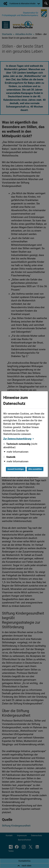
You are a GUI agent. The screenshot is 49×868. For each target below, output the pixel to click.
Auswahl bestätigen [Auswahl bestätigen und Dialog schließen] (16, 469)
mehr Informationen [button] (18, 452)
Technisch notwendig (20, 446)
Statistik (9, 457)
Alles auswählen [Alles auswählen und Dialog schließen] (35, 469)
